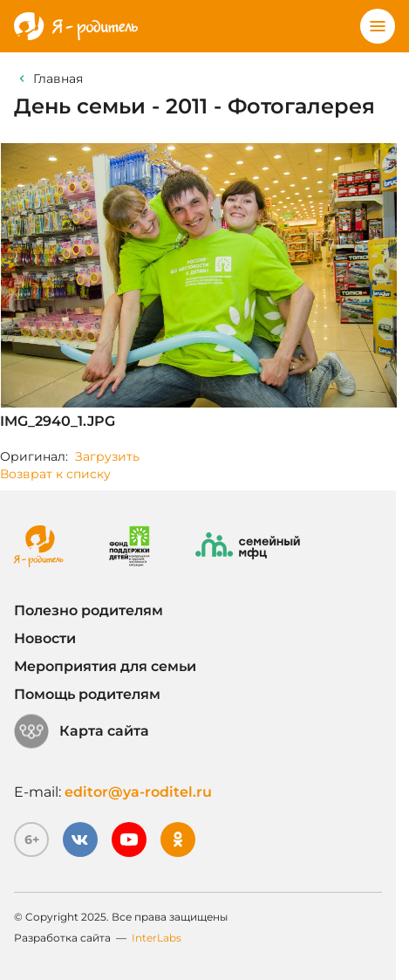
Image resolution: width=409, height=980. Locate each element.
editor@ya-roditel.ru (138, 792)
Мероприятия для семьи (105, 666)
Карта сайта (82, 731)
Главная (58, 79)
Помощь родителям (87, 694)
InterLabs (157, 938)
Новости (45, 638)
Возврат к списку (55, 474)
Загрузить (107, 456)
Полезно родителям (89, 610)
